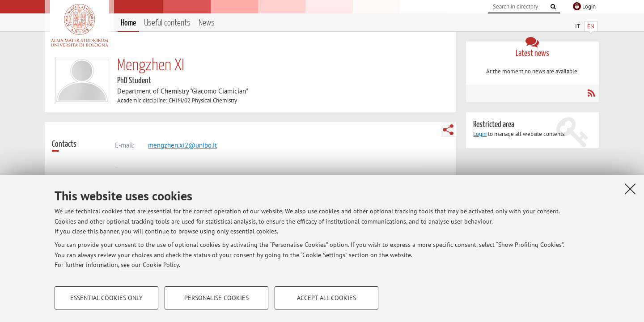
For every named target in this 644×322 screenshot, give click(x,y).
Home (128, 23)
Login (480, 134)
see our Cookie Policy (150, 265)
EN (591, 26)
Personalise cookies (216, 298)
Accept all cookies (326, 298)
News (207, 23)
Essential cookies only (106, 298)
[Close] (630, 189)
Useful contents (167, 23)
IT (578, 26)
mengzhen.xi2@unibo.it (182, 145)
